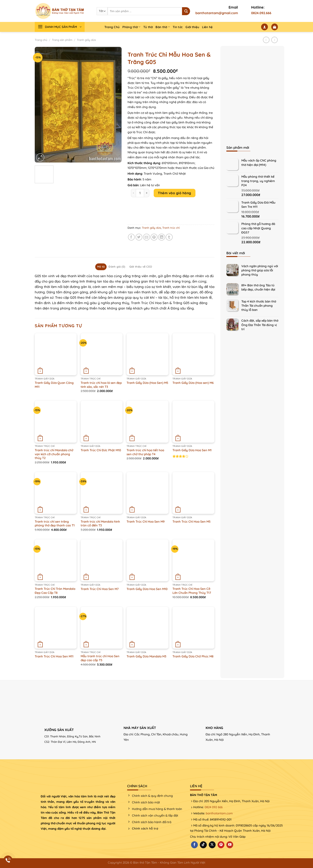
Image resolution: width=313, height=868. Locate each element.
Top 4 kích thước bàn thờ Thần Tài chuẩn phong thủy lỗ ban (259, 306)
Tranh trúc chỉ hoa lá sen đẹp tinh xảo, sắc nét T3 (101, 385)
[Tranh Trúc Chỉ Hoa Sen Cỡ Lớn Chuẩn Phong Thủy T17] (193, 560)
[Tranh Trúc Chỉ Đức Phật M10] (102, 422)
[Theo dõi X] (212, 845)
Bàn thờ (163, 27)
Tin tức (178, 27)
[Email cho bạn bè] (147, 237)
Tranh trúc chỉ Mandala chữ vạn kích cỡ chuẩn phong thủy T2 (54, 454)
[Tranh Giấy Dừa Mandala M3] (148, 628)
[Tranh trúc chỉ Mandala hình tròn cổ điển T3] (102, 493)
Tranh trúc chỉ (171, 228)
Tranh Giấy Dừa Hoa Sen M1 (192, 450)
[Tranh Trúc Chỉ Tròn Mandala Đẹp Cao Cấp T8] (56, 560)
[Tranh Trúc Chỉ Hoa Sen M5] (193, 493)
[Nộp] (186, 11)
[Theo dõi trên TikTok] (203, 845)
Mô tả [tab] (101, 267)
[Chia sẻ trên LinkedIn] (162, 237)
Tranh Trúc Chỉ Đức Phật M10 (101, 450)
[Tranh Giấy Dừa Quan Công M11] (56, 354)
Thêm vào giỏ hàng (175, 193)
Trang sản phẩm (62, 40)
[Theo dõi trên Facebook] (194, 845)
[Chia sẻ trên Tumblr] (169, 237)
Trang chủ (41, 40)
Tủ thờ (148, 27)
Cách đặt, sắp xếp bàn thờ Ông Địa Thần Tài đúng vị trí (260, 325)
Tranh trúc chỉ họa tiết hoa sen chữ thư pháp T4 (145, 452)
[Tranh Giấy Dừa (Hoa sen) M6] (193, 354)
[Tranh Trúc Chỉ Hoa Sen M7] (102, 560)
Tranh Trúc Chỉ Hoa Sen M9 (146, 522)
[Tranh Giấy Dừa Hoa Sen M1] (193, 422)
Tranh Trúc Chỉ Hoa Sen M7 (100, 589)
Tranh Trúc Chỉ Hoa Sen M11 (54, 656)
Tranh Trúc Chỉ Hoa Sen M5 (192, 522)
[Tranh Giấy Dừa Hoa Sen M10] (148, 560)
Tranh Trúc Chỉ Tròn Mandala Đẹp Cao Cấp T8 (55, 591)
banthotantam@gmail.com (217, 13)
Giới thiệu (192, 27)
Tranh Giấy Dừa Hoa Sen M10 (147, 589)
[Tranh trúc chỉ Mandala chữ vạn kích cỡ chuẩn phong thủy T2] (56, 422)
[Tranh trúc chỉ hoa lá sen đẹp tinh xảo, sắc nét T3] (102, 354)
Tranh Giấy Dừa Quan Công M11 (54, 385)
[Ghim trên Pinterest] (154, 237)
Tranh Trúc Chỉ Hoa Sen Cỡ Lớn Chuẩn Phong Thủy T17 (192, 591)
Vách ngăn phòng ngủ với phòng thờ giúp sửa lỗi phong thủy (260, 270)
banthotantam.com (219, 813)
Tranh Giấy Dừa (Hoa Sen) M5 (147, 383)
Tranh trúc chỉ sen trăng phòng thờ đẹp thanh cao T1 (55, 524)
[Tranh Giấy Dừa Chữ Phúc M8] (193, 628)
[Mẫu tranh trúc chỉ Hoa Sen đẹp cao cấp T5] (102, 628)
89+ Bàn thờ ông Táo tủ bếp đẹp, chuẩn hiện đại (258, 287)
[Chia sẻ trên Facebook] (131, 237)
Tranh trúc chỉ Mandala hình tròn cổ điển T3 (100, 524)
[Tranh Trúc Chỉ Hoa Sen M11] (56, 628)
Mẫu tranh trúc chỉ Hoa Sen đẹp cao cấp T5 (100, 658)
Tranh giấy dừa (86, 40)
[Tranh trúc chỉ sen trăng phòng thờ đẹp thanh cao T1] (56, 493)
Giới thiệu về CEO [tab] (141, 267)
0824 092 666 (214, 807)
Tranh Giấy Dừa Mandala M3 (146, 656)
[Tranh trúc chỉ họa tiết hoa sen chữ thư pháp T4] (148, 422)
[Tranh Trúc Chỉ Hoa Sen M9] (148, 493)
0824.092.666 (261, 13)
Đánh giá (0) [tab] (117, 267)
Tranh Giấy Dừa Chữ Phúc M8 (193, 656)
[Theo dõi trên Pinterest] (221, 845)
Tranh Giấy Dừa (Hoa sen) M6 (193, 383)
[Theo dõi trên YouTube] (230, 845)
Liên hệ (207, 27)
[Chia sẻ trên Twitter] (139, 237)
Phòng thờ (131, 27)
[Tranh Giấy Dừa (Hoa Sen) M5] (148, 354)
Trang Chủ (112, 27)
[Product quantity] (140, 193)
